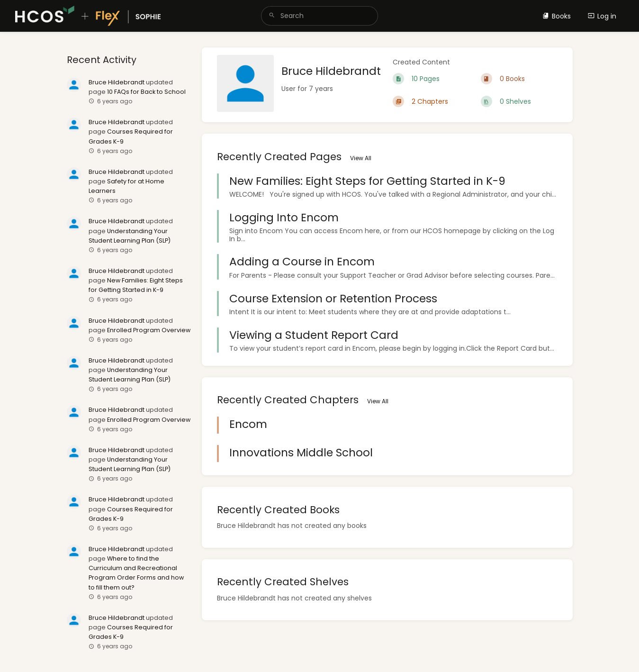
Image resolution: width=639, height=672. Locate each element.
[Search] (272, 16)
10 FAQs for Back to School (146, 92)
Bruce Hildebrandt (117, 82)
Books (557, 16)
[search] (319, 16)
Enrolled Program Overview (149, 330)
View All (361, 158)
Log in (602, 16)
